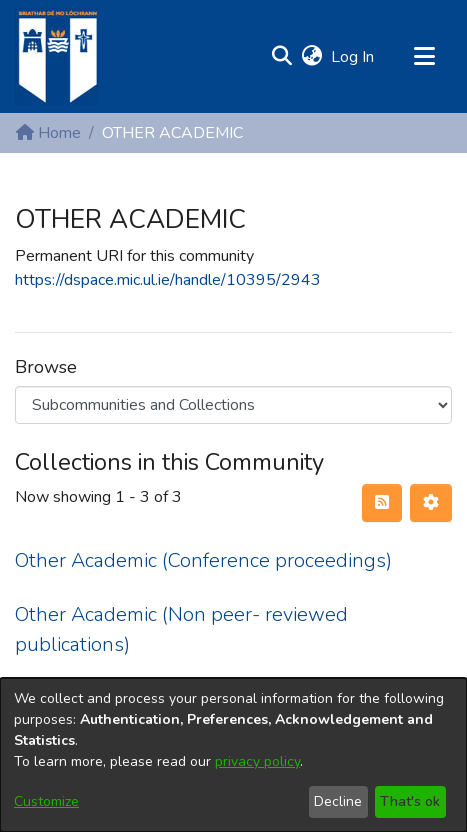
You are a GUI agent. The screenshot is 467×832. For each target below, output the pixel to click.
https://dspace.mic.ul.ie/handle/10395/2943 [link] (168, 280)
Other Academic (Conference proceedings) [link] (203, 560)
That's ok (410, 801)
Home (48, 133)
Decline (338, 801)
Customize (46, 801)
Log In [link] (353, 57)
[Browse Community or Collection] (233, 405)
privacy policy (257, 761)
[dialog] (233, 755)
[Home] (57, 56)
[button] (281, 57)
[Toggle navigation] (424, 57)
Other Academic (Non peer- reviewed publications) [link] (181, 629)
